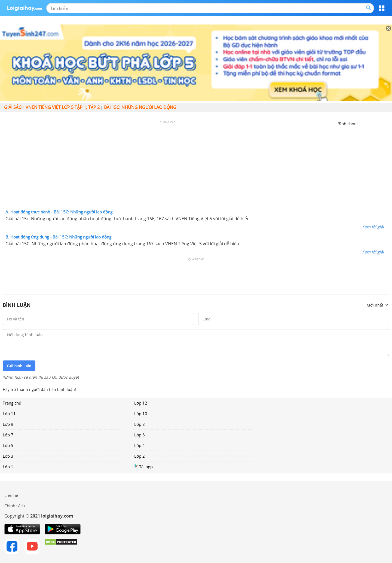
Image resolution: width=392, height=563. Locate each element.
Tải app (143, 466)
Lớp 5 (8, 445)
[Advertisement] (196, 167)
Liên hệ (11, 495)
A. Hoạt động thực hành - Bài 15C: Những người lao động (59, 212)
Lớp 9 (8, 424)
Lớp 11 (9, 414)
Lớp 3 (8, 456)
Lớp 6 (140, 435)
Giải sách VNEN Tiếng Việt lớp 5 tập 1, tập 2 (52, 107)
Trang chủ (12, 403)
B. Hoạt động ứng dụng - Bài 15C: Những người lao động (58, 237)
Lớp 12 (141, 403)
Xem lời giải (373, 227)
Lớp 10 (141, 414)
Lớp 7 (8, 435)
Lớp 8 (140, 424)
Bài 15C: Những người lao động (140, 107)
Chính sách (15, 506)
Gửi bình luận (19, 366)
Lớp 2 (140, 456)
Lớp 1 (8, 467)
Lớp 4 (140, 445)
